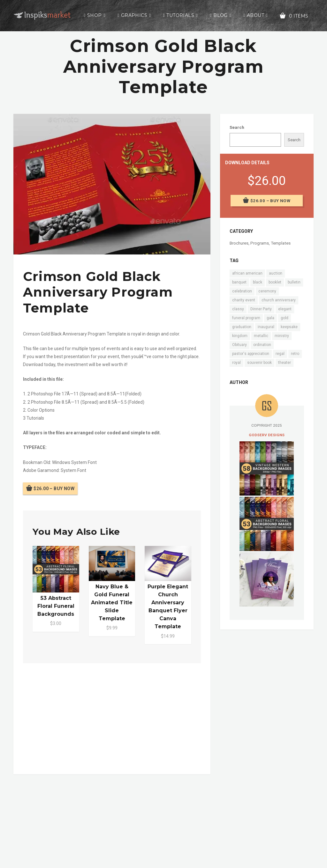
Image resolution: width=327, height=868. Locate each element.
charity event (244, 300)
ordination (262, 345)
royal (236, 363)
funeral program (246, 318)
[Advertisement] (112, 717)
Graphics (134, 15)
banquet (239, 282)
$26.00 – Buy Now (54, 489)
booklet (275, 282)
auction (276, 273)
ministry (282, 336)
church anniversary (279, 300)
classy (238, 309)
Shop (95, 15)
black (258, 282)
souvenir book (259, 363)
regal (280, 354)
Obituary (240, 345)
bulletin (294, 282)
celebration (242, 291)
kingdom (240, 336)
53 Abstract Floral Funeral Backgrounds (56, 606)
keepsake (289, 327)
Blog (221, 15)
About (255, 15)
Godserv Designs (267, 435)
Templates (281, 243)
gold (285, 318)
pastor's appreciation (251, 354)
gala (270, 318)
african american (247, 273)
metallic (261, 336)
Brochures (239, 243)
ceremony (267, 291)
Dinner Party (261, 309)
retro (295, 354)
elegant (285, 309)
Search (237, 127)
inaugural (266, 327)
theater (285, 363)
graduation (242, 327)
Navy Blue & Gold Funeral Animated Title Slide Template (112, 603)
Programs (260, 243)
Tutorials (180, 15)
